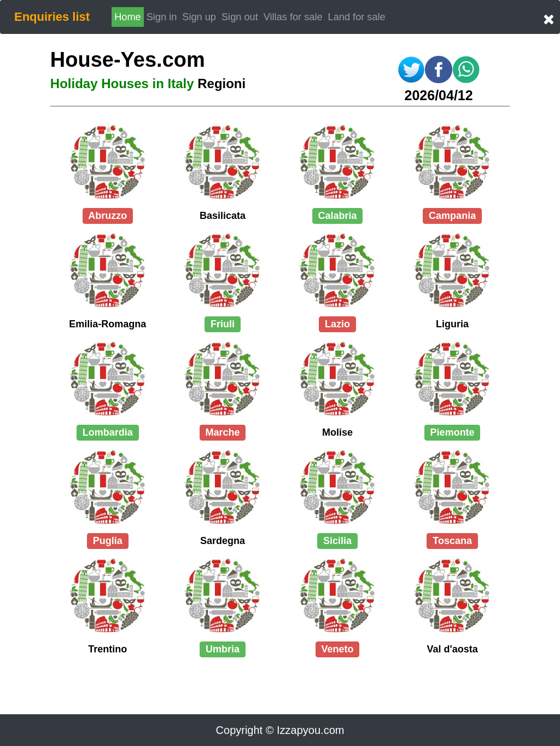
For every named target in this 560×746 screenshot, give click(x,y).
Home (128, 17)
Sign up (199, 17)
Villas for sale (293, 17)
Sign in (163, 16)
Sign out (240, 17)
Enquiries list (52, 17)
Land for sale (357, 17)
